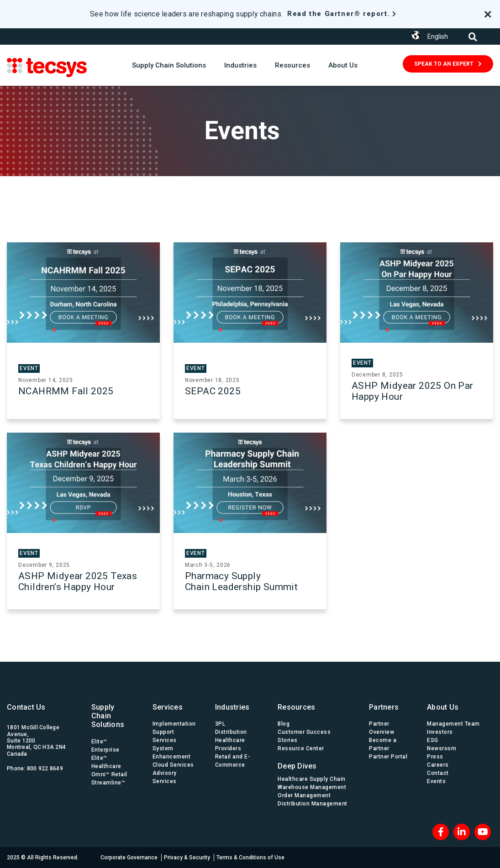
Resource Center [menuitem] (301, 748)
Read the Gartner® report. (339, 14)
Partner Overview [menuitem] (382, 728)
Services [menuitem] (168, 707)
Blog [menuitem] (284, 724)
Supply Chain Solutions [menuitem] (108, 716)
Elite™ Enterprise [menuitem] (105, 746)
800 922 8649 (45, 769)
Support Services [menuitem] (165, 736)
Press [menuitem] (435, 757)
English (438, 37)
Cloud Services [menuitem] (173, 765)
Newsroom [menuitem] (442, 748)
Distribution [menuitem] (231, 732)
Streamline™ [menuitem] (108, 783)
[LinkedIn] (462, 832)
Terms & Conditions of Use (250, 858)
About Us (343, 65)
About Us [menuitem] (443, 707)
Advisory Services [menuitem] (165, 777)
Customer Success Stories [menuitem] (304, 736)
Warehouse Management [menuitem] (312, 787)
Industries (240, 65)
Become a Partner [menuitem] (383, 744)
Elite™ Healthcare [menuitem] (106, 762)
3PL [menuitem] (220, 724)
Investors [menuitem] (440, 732)
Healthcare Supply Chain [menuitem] (312, 779)
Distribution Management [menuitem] (313, 804)
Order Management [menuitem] (304, 795)
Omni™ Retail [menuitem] (109, 774)
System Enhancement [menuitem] (172, 753)
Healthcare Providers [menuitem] (230, 744)
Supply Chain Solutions (169, 65)
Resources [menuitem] (296, 707)
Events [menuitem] (436, 781)
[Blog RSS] (483, 832)
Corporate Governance (129, 858)
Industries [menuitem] (232, 707)
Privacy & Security (187, 858)
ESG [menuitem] (433, 740)
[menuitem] (314, 764)
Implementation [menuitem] (174, 724)
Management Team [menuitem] (453, 724)
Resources (292, 65)
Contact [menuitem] (438, 773)
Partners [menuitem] (384, 707)
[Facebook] (441, 832)
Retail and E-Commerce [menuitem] (233, 761)
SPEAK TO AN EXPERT (444, 64)
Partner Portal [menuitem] (388, 757)
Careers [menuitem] (438, 765)
